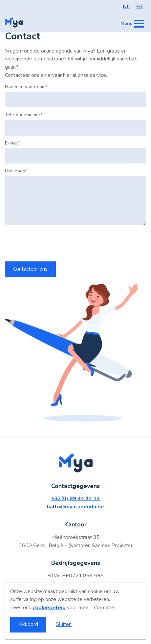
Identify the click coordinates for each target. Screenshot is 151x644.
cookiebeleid (49, 608)
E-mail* (12, 143)
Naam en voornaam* (26, 87)
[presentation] (55, 243)
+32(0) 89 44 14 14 (75, 499)
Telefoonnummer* (24, 115)
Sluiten (64, 624)
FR (140, 7)
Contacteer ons (30, 269)
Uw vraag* (16, 171)
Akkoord (28, 624)
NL (126, 7)
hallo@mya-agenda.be (75, 507)
